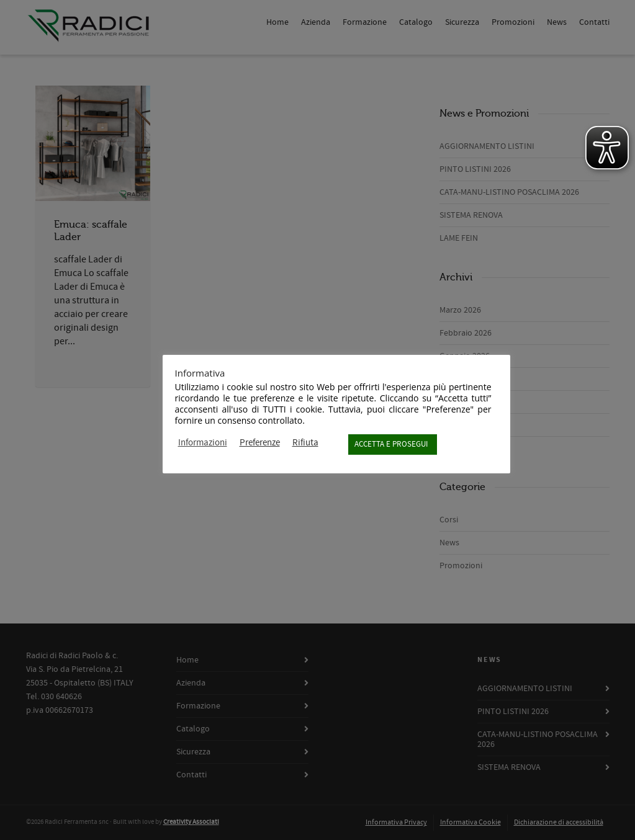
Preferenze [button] (260, 443)
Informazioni (203, 443)
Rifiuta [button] (305, 443)
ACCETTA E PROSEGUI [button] (391, 444)
